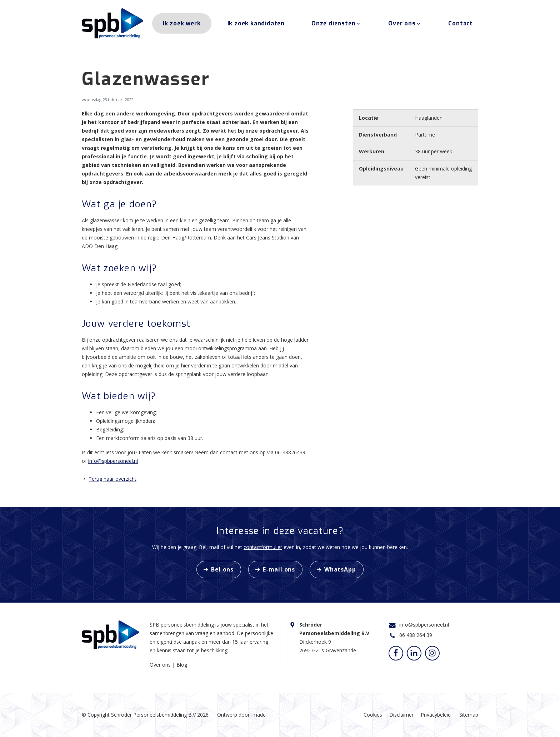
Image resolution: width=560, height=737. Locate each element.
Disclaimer (401, 715)
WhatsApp (340, 569)
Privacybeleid (436, 715)
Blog (182, 665)
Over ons (405, 24)
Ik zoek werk (182, 24)
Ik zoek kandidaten (256, 24)
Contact (461, 24)
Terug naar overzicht (109, 479)
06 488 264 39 (416, 635)
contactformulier (263, 547)
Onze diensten (336, 24)
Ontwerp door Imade (241, 715)
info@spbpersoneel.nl (113, 461)
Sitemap (469, 715)
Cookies (373, 715)
